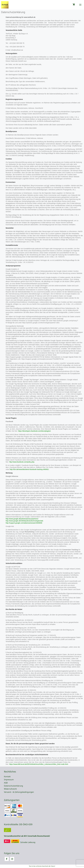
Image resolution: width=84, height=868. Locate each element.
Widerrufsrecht (10, 789)
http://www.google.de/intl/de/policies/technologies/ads (24, 521)
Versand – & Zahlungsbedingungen (19, 792)
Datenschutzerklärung (13, 786)
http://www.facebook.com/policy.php (22, 462)
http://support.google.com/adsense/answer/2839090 (24, 523)
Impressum (9, 780)
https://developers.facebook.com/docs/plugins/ (34, 431)
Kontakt (7, 777)
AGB (6, 783)
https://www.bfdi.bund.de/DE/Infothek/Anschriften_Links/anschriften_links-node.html (39, 764)
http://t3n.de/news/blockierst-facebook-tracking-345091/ (29, 469)
